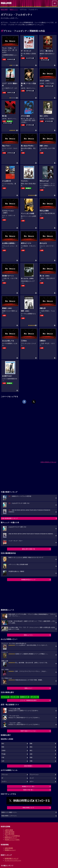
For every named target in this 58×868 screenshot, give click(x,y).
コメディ (4, 782)
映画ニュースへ (28, 635)
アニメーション (34, 775)
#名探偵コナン (24, 697)
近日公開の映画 (9, 834)
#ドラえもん (5, 697)
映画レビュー (28, 688)
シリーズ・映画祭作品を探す (28, 700)
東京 (3, 744)
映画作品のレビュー (11, 838)
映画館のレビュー (10, 850)
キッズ (32, 778)
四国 (31, 758)
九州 (3, 761)
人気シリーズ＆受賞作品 (12, 836)
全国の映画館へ (28, 766)
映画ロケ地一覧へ (28, 790)
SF (2, 778)
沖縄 (31, 761)
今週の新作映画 (9, 832)
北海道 (3, 751)
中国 (3, 758)
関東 (31, 744)
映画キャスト (14, 10)
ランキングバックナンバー (13, 860)
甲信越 (3, 754)
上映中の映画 (9, 830)
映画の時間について (28, 808)
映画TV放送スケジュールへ (28, 731)
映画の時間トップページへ (9, 816)
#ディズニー (34, 697)
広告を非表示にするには (48, 462)
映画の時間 (4, 10)
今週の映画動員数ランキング (9, 518)
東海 (31, 747)
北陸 (31, 754)
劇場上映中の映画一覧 (28, 549)
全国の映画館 (9, 848)
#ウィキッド (14, 697)
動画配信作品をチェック (28, 580)
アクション (5, 775)
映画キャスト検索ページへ (9, 812)
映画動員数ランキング (12, 858)
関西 (3, 747)
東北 (31, 751)
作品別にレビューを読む (12, 840)
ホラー (32, 782)
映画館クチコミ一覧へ (28, 786)
